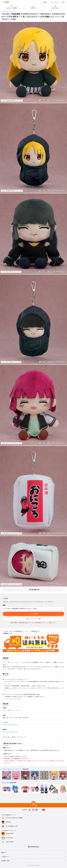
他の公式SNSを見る (33, 847)
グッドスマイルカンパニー (11, 725)
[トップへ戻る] (33, 803)
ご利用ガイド (5, 857)
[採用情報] (44, 2)
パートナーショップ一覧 (13, 699)
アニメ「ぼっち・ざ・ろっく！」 (9, 11)
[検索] (49, 2)
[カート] (52, 2)
